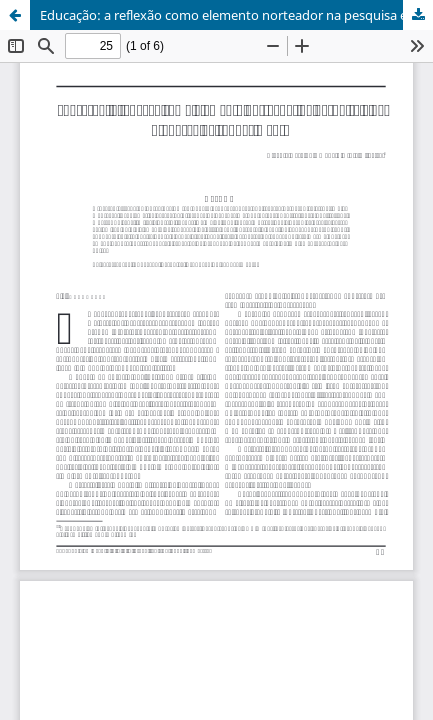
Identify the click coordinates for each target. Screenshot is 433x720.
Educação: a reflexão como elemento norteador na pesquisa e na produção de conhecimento (236, 15)
